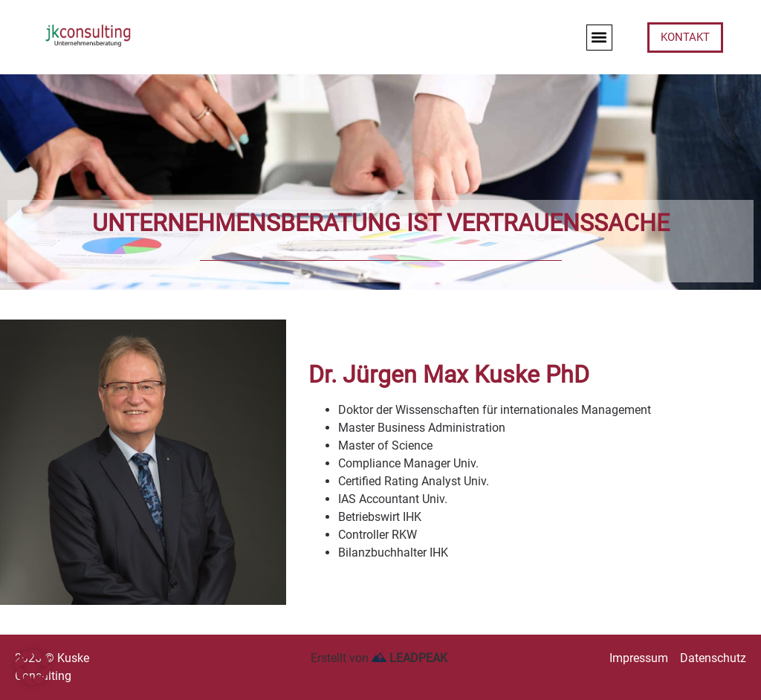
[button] (599, 38)
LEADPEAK (409, 658)
